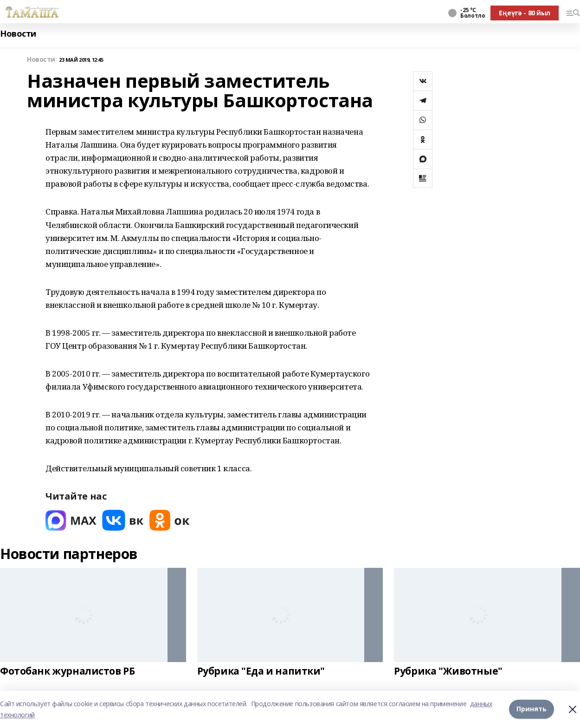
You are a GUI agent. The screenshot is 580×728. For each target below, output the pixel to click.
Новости (18, 34)
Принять (532, 709)
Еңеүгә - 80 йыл (525, 13)
